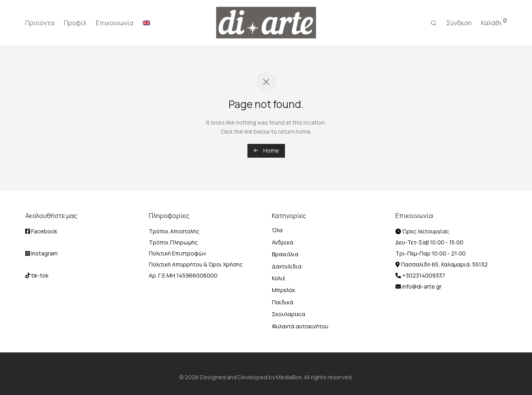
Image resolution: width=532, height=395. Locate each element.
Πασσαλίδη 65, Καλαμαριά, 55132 (444, 264)
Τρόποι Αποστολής (174, 231)
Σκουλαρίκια (288, 314)
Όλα (277, 230)
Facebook (41, 231)
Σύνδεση (459, 23)
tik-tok (37, 275)
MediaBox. (289, 377)
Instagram (41, 253)
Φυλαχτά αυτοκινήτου (300, 326)
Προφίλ (75, 23)
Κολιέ (279, 278)
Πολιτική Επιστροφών (177, 253)
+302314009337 (423, 275)
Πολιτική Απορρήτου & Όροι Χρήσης (196, 264)
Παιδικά (283, 302)
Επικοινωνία (115, 23)
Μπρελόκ (284, 290)
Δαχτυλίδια (287, 266)
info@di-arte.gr (421, 286)
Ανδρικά (283, 242)
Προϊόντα (40, 23)
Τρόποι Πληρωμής (173, 242)
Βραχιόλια (285, 254)
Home (266, 150)
